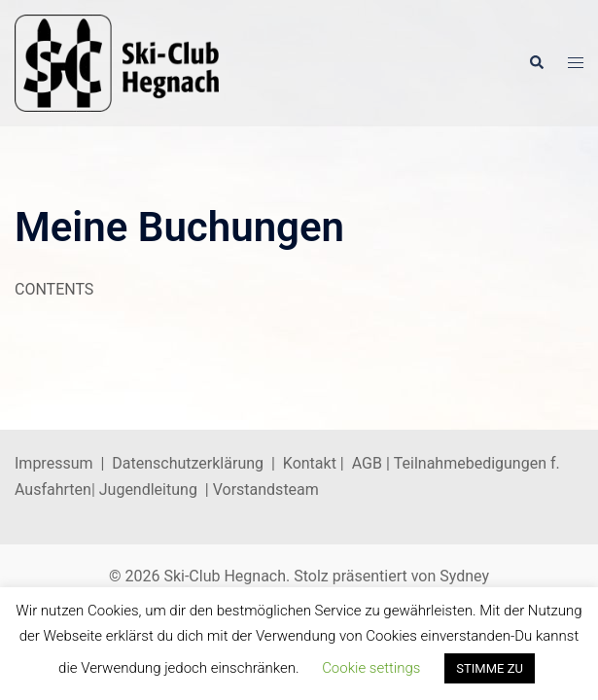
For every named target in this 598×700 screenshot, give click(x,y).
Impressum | (63, 463)
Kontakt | (314, 463)
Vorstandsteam (266, 490)
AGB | (373, 463)
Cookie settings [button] (371, 668)
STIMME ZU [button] (490, 668)
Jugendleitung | (154, 490)
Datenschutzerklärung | (197, 463)
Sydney (464, 576)
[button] (536, 63)
